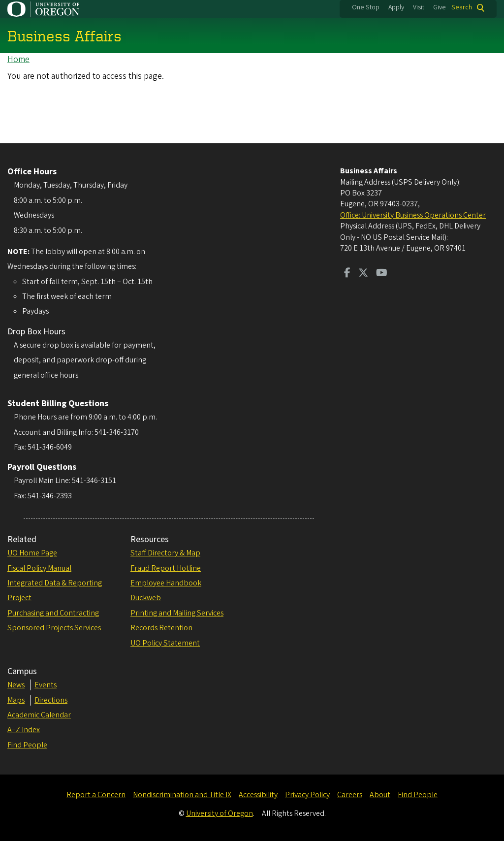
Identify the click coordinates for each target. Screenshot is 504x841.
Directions (51, 700)
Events (46, 685)
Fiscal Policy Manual (39, 568)
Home (18, 59)
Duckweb (146, 598)
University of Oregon (220, 813)
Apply (396, 7)
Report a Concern (96, 795)
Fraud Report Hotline (166, 568)
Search (462, 8)
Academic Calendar (39, 715)
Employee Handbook (166, 583)
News (16, 685)
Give (440, 7)
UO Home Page (32, 553)
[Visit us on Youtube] (382, 274)
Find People (27, 745)
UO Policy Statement (165, 643)
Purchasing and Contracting (53, 613)
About (380, 795)
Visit (419, 7)
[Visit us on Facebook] (347, 274)
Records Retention (161, 628)
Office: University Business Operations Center (413, 215)
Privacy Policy (307, 795)
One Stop (366, 7)
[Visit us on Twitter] (363, 274)
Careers (350, 795)
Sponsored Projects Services (54, 628)
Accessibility (258, 795)
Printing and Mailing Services (177, 613)
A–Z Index (24, 730)
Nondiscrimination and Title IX (182, 795)
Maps (16, 700)
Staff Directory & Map (165, 553)
